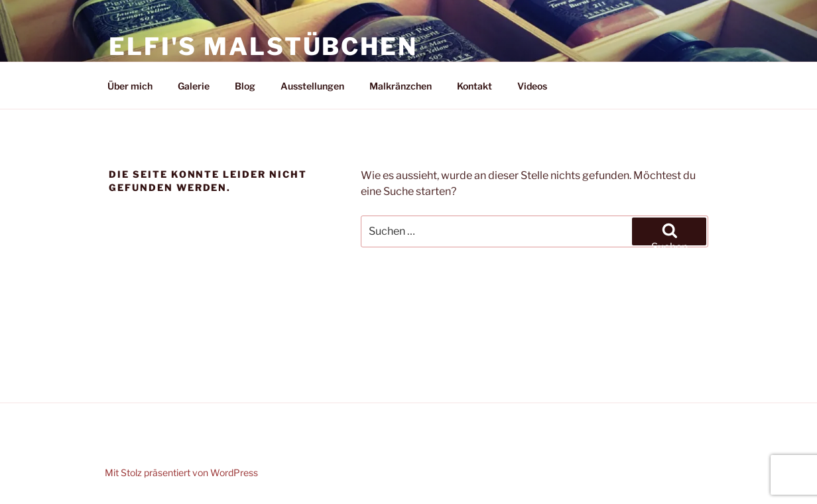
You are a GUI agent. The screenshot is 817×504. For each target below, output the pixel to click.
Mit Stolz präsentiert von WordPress (181, 472)
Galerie (194, 86)
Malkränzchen (401, 86)
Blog (245, 86)
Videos (532, 86)
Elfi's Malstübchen (263, 46)
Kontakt (474, 86)
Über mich (130, 86)
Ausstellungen (312, 86)
